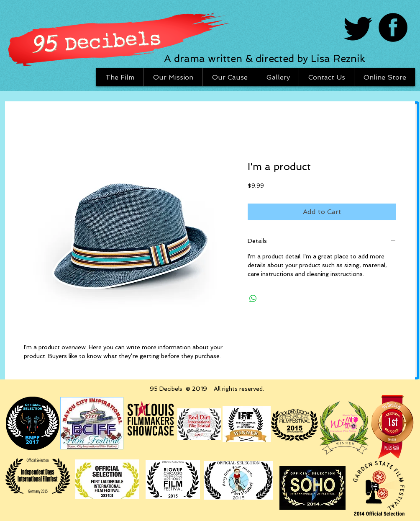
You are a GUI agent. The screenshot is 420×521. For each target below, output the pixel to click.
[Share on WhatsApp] (253, 299)
